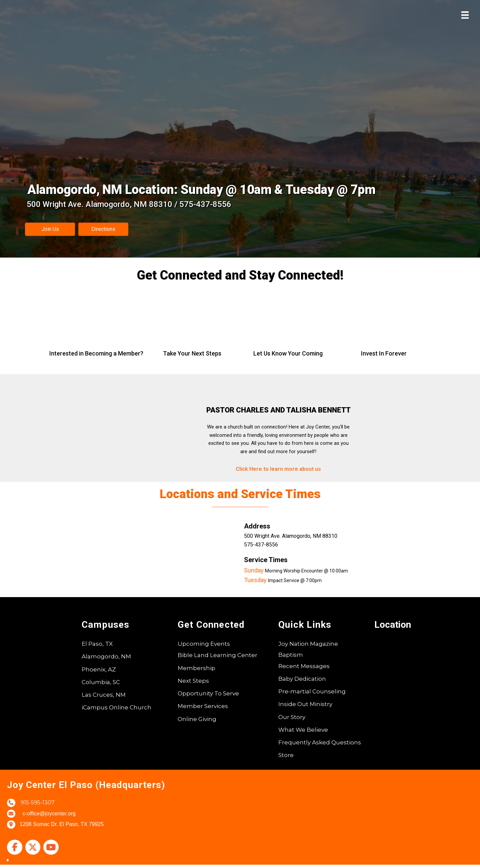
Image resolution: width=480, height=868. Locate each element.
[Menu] (465, 15)
